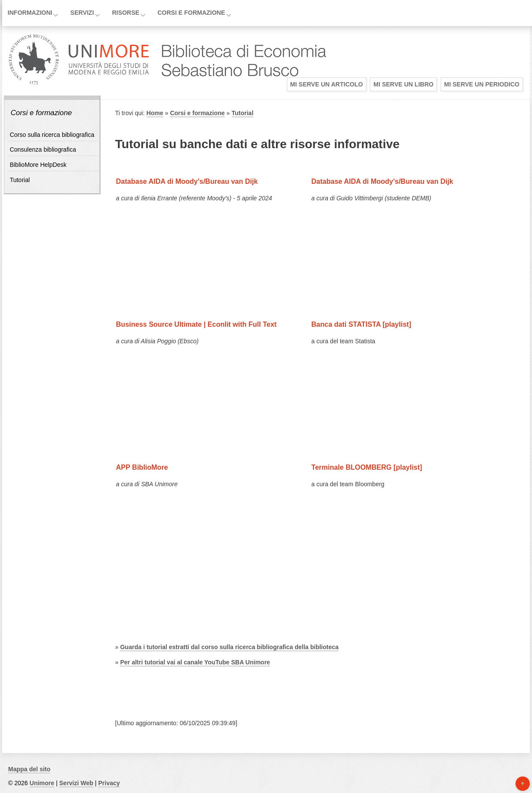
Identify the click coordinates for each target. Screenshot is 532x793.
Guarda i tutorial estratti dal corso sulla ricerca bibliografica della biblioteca (229, 647)
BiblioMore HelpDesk (38, 165)
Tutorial (20, 180)
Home (155, 113)
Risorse (126, 13)
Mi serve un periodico (482, 84)
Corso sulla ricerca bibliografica (52, 135)
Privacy (109, 783)
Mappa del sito (29, 769)
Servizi (82, 13)
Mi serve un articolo (327, 84)
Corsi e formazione (191, 13)
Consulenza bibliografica (43, 149)
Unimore (42, 783)
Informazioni (30, 13)
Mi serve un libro (403, 84)
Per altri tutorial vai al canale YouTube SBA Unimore (195, 662)
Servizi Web (76, 783)
